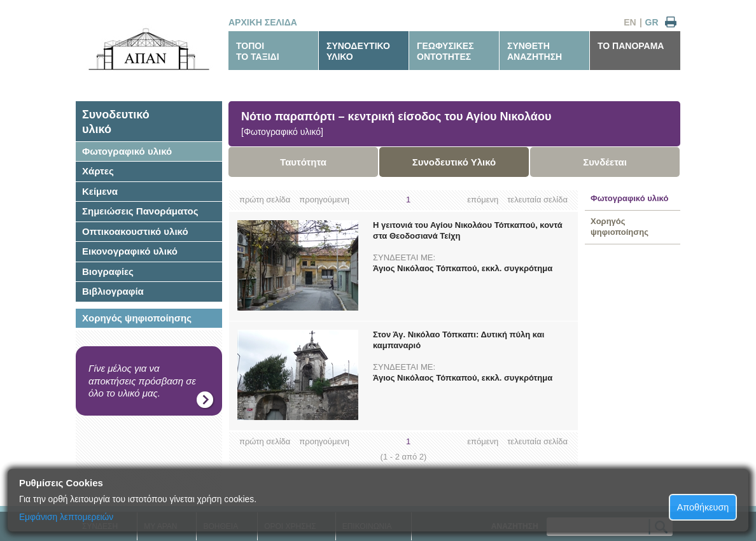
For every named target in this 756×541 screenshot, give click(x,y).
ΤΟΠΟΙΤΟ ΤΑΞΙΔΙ (258, 51)
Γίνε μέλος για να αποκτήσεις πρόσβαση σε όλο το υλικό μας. (142, 381)
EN (630, 22)
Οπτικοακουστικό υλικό (135, 231)
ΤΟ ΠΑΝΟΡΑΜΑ (631, 46)
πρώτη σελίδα (265, 200)
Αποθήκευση (703, 507)
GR (652, 22)
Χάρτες (98, 171)
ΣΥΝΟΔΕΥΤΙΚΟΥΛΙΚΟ (358, 51)
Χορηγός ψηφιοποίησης (137, 318)
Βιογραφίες (108, 271)
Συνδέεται (605, 162)
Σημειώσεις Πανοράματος (140, 211)
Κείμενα (100, 191)
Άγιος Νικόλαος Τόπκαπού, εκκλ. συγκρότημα (463, 268)
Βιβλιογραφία (113, 291)
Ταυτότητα (303, 162)
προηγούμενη (324, 200)
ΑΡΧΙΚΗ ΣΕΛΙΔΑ (263, 22)
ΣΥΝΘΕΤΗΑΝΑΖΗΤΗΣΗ (535, 51)
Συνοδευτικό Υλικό (454, 162)
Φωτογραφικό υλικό (127, 151)
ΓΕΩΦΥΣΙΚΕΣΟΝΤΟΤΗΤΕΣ (445, 51)
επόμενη (483, 200)
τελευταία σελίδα (537, 200)
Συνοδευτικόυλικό (116, 122)
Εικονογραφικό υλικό (130, 251)
